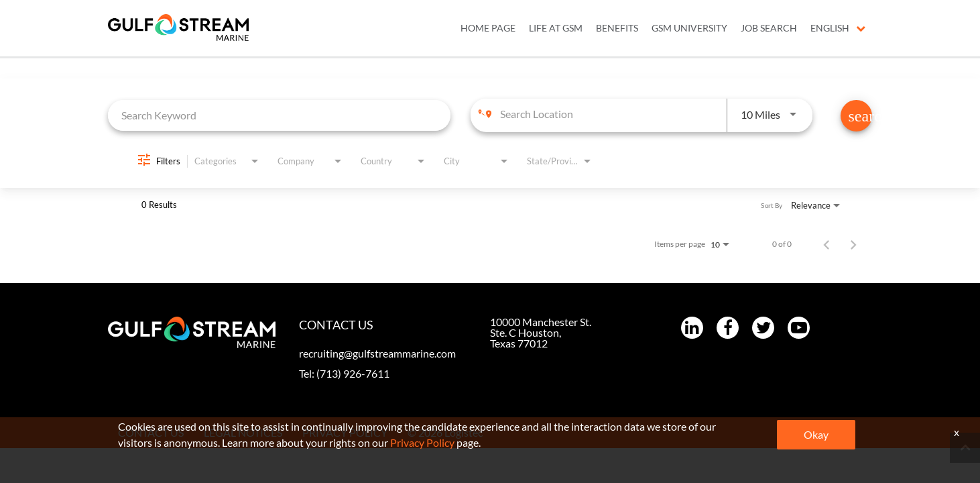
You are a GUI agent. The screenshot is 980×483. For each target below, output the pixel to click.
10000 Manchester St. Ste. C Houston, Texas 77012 (541, 332)
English (838, 28)
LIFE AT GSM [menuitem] (556, 28)
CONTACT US (151, 432)
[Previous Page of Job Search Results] (826, 244)
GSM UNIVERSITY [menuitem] (689, 28)
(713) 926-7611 (353, 373)
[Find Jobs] (856, 116)
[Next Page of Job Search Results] (853, 244)
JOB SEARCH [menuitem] (769, 28)
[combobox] (279, 115)
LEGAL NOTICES (243, 432)
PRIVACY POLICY (345, 432)
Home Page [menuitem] (488, 28)
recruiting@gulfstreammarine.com (377, 353)
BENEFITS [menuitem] (617, 28)
